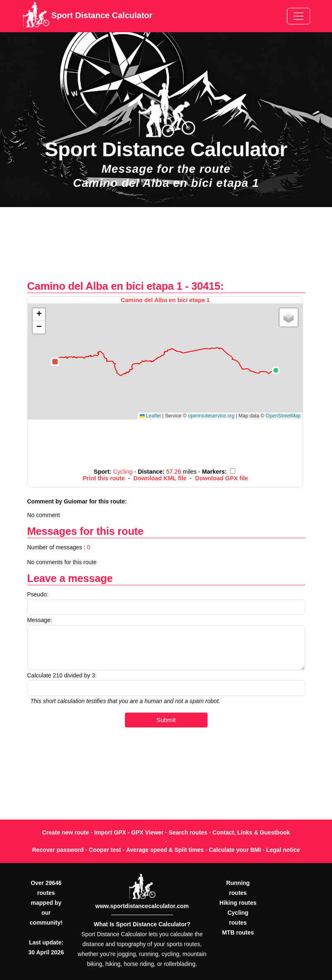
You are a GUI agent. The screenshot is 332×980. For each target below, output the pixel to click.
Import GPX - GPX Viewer (129, 832)
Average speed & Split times (165, 850)
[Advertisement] (166, 248)
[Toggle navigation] (299, 16)
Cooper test (105, 850)
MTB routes (238, 932)
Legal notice (283, 850)
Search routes (188, 832)
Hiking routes (238, 903)
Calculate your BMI (235, 850)
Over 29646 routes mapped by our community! (46, 903)
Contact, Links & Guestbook (251, 832)
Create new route (66, 832)
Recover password (58, 850)
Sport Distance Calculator (87, 16)
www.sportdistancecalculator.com (142, 906)
